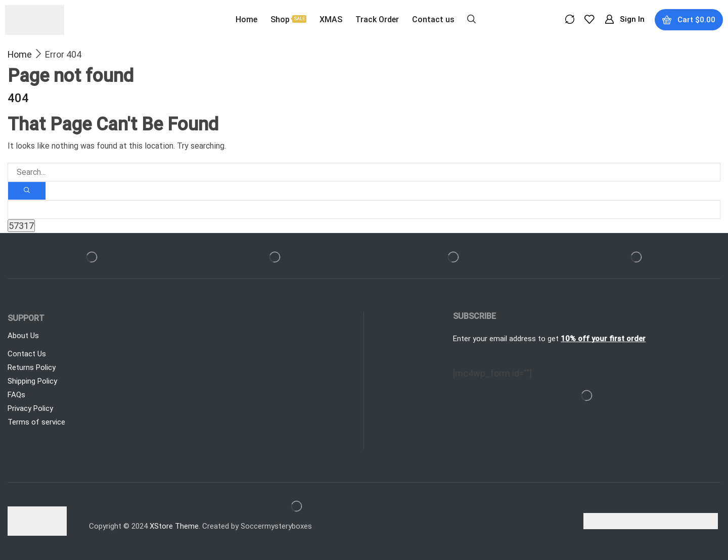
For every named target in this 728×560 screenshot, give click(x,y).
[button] (471, 18)
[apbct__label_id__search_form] (364, 209)
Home (20, 54)
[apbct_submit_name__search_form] (21, 226)
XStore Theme (174, 526)
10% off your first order (603, 339)
